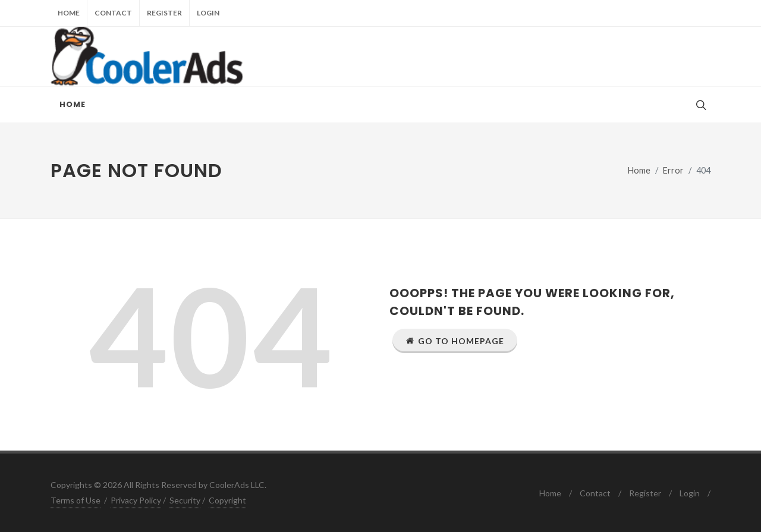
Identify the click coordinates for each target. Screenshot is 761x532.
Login (208, 13)
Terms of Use (76, 500)
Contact (113, 13)
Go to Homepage (455, 341)
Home (69, 13)
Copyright (227, 500)
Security (185, 500)
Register (164, 13)
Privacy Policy (136, 500)
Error (673, 170)
